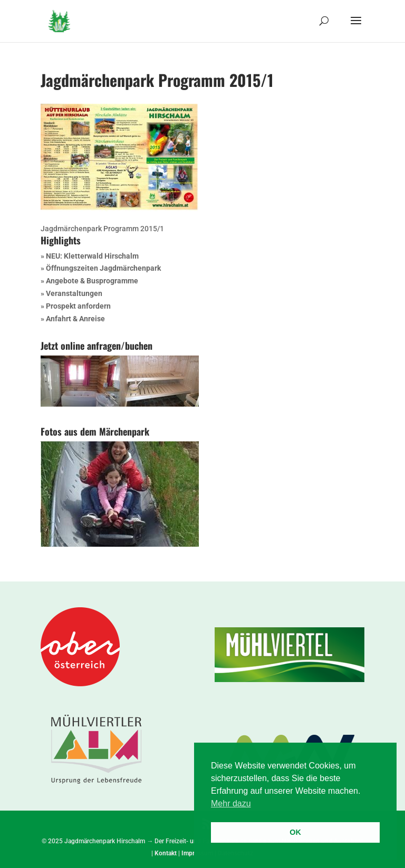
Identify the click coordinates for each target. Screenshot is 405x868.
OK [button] (295, 832)
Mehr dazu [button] (231, 803)
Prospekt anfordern (78, 306)
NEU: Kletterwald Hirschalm (92, 256)
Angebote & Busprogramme (92, 281)
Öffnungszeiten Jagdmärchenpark (103, 268)
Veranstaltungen (74, 293)
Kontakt (166, 853)
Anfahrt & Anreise (75, 319)
